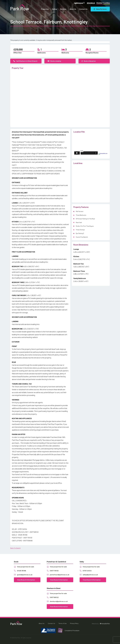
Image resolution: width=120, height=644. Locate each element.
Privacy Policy (74, 623)
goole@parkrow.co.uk (23, 575)
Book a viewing (54, 61)
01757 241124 (86, 571)
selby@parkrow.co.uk (89, 575)
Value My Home (100, 9)
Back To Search (15, 548)
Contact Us (83, 9)
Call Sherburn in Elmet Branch (25, 61)
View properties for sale (24, 567)
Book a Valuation (89, 61)
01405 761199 (20, 571)
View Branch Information (26, 580)
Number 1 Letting (103, 3)
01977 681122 (53, 597)
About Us (73, 9)
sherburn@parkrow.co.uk (57, 601)
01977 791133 (53, 571)
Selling (54, 9)
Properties (45, 9)
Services (63, 9)
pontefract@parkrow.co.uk (58, 575)
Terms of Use (63, 623)
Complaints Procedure (72, 630)
